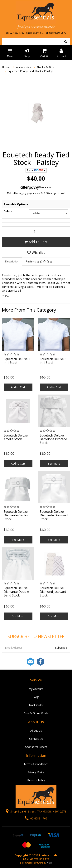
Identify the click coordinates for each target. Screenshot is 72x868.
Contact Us (36, 739)
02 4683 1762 (36, 818)
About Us (36, 731)
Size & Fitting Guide (36, 713)
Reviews (39, 261)
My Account (36, 689)
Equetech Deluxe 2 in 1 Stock (17, 361)
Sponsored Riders (36, 747)
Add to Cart (36, 242)
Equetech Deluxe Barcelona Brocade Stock (53, 439)
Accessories (24, 67)
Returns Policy (36, 780)
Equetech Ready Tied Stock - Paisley (30, 71)
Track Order (36, 705)
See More (54, 463)
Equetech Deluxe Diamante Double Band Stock (16, 592)
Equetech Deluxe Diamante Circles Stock (16, 515)
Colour (8, 211)
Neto (49, 863)
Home (6, 67)
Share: (36, 170)
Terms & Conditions (36, 764)
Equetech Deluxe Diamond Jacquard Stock (53, 592)
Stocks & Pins (45, 67)
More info (36, 187)
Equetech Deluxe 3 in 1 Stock (53, 361)
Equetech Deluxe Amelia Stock (16, 437)
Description (12, 261)
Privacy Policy (36, 772)
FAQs (36, 697)
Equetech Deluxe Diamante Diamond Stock (54, 515)
